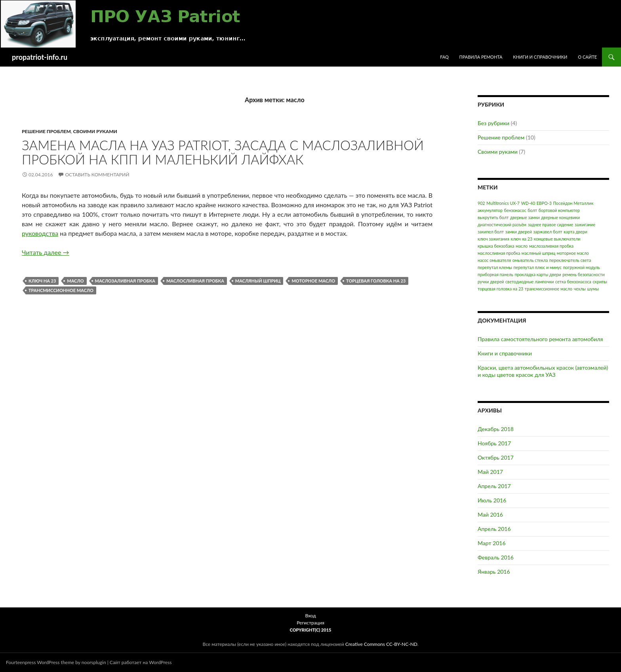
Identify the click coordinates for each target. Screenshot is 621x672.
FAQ (444, 57)
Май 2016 (490, 514)
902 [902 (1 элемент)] (481, 203)
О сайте (587, 57)
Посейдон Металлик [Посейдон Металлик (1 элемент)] (573, 203)
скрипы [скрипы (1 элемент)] (600, 282)
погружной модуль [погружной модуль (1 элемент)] (582, 267)
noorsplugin (94, 662)
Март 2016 (492, 543)
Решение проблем (46, 131)
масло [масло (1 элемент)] (522, 246)
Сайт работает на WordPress (141, 662)
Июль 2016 (492, 500)
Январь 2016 (494, 572)
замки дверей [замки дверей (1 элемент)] (519, 232)
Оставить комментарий (97, 175)
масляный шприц (258, 281)
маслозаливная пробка (125, 281)
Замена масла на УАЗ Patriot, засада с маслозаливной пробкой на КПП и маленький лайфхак (223, 152)
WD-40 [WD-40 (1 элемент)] (528, 203)
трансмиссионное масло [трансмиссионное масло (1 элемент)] (549, 289)
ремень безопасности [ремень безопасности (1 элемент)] (583, 274)
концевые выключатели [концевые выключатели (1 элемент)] (557, 239)
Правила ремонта (481, 57)
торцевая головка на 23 (376, 281)
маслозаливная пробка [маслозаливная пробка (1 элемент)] (551, 246)
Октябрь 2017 (496, 457)
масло (75, 281)
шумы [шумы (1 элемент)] (593, 289)
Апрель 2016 (494, 529)
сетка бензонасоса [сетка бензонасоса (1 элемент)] (573, 282)
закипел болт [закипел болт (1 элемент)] (491, 232)
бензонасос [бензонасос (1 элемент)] (515, 210)
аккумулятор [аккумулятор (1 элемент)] (490, 210)
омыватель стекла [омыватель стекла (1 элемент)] (530, 260)
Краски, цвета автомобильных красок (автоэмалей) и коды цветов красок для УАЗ (543, 371)
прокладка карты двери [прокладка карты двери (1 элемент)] (538, 274)
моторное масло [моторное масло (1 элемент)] (573, 253)
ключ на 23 (42, 281)
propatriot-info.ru (40, 57)
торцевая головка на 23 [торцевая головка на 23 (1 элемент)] (500, 289)
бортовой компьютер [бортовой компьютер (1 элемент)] (559, 210)
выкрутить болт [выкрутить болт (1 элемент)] (493, 217)
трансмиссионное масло (61, 290)
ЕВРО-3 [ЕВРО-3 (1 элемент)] (544, 203)
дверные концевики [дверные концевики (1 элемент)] (560, 217)
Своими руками (95, 131)
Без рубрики (493, 123)
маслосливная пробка (195, 281)
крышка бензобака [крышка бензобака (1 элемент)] (496, 246)
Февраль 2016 (496, 557)
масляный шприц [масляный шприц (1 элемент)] (538, 253)
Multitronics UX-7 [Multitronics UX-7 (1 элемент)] (503, 203)
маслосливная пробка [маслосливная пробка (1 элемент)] (499, 253)
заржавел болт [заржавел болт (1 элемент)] (548, 232)
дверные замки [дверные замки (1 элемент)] (525, 217)
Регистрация (310, 623)
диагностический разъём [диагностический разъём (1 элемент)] (502, 224)
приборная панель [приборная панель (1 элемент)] (495, 274)
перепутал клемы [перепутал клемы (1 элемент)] (495, 267)
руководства (40, 233)
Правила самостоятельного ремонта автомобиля (540, 339)
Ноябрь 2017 (494, 443)
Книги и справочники (540, 57)
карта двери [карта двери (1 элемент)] (575, 232)
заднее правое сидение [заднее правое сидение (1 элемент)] (551, 224)
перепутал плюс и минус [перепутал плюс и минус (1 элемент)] (537, 267)
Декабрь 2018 (496, 429)
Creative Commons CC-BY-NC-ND (381, 644)
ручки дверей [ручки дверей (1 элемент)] (491, 282)
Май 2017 (490, 472)
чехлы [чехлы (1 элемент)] (580, 289)
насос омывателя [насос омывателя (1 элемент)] (494, 260)
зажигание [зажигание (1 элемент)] (585, 224)
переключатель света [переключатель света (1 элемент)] (570, 260)
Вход (310, 616)
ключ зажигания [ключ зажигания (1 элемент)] (493, 239)
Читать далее (45, 252)
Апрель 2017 (494, 486)
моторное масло (313, 281)
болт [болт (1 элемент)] (532, 210)
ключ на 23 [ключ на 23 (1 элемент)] (522, 239)
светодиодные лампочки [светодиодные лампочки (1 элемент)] (530, 282)
